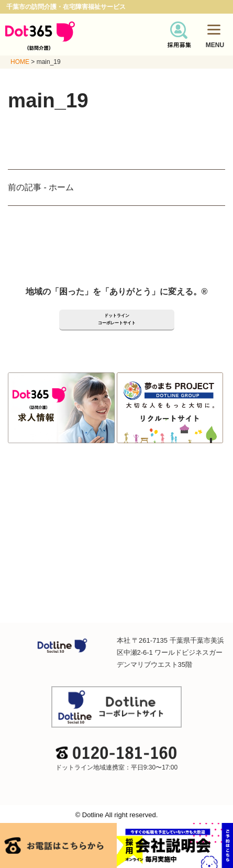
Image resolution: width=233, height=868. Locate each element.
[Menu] (214, 29)
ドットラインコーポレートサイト (117, 319)
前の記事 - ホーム (41, 187)
